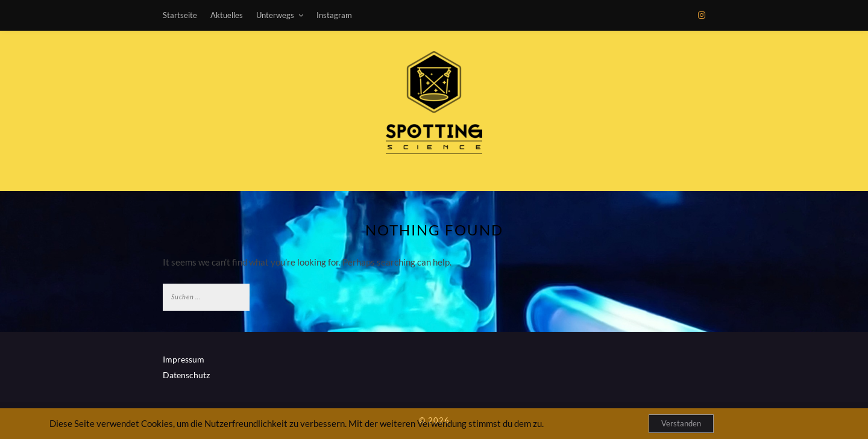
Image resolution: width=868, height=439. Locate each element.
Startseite (180, 15)
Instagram (334, 15)
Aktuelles (227, 15)
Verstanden (681, 423)
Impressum (184, 359)
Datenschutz (186, 375)
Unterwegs (275, 15)
